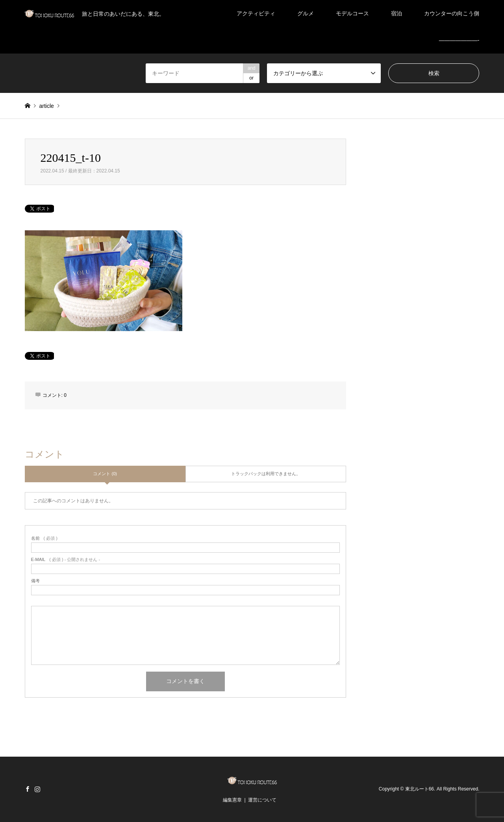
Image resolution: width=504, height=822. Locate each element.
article (46, 106)
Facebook (28, 789)
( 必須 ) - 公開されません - (66, 560)
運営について (262, 800)
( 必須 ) (44, 538)
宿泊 (397, 13)
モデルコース (352, 13)
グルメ (306, 13)
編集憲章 (232, 800)
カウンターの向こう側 (452, 13)
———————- (459, 40)
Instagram (37, 789)
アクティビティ (256, 13)
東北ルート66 (420, 789)
